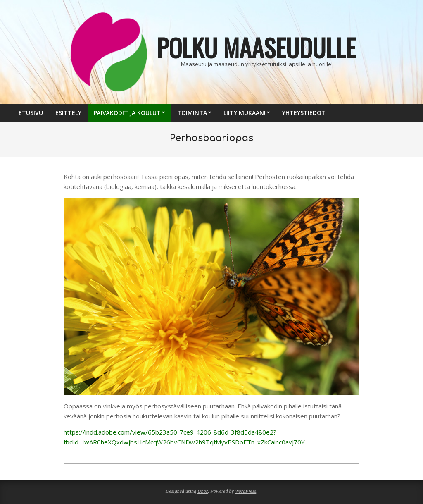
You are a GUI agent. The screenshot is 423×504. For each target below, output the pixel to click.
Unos (203, 491)
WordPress (246, 491)
